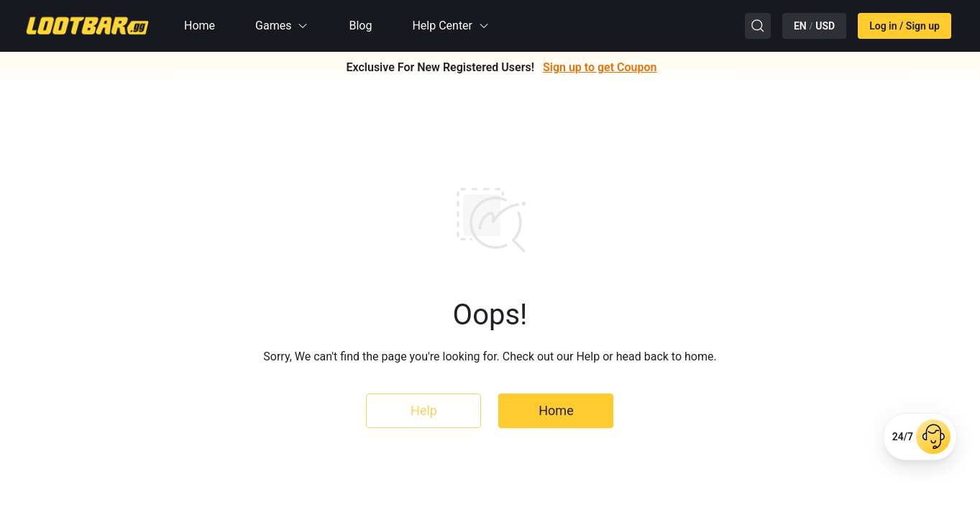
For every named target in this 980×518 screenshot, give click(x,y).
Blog (360, 26)
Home (200, 26)
